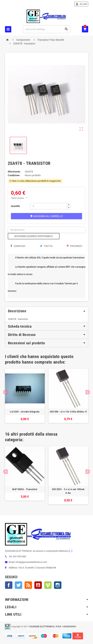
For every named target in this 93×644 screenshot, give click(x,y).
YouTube (38, 585)
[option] (25, 396)
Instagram (58, 585)
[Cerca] (46, 29)
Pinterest (75, 246)
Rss (28, 585)
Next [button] (88, 392)
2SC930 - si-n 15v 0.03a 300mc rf (68, 412)
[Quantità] (49, 206)
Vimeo (48, 585)
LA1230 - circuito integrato (25, 412)
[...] (70, 551)
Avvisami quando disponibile (34, 236)
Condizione (14, 175)
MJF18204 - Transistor (25, 489)
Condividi (18, 246)
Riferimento (14, 172)
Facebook (9, 585)
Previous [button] (5, 392)
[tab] (47, 311)
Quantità (15, 206)
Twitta (46, 246)
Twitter (18, 585)
